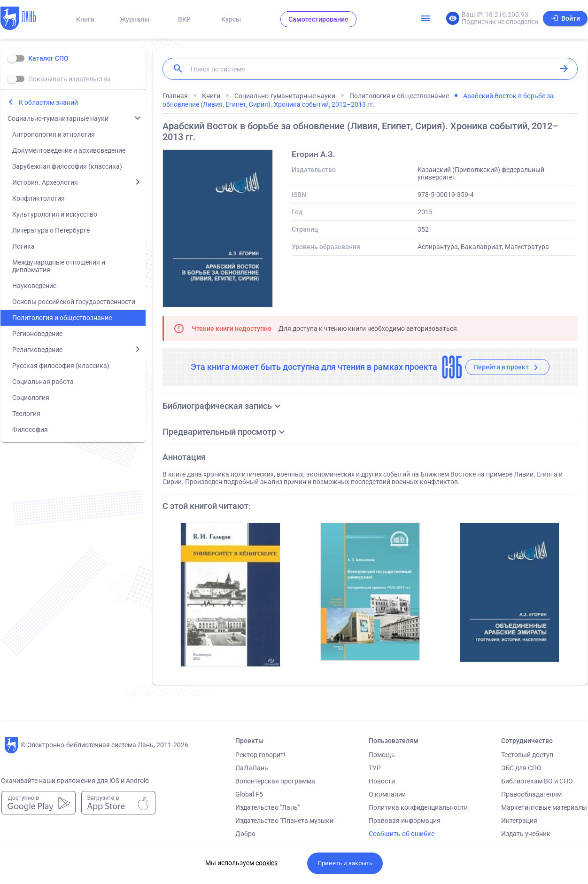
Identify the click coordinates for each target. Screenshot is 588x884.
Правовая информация (405, 821)
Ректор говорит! (260, 755)
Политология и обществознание (62, 318)
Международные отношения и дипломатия (59, 266)
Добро (245, 834)
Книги (85, 19)
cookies (267, 863)
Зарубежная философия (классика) (67, 166)
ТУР (375, 768)
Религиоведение (37, 350)
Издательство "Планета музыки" (285, 821)
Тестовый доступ (527, 755)
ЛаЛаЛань (252, 768)
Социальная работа (43, 382)
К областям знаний (48, 102)
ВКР (184, 19)
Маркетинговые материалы (544, 807)
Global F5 (249, 794)
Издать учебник (526, 834)
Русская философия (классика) (61, 366)
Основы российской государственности (74, 302)
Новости (382, 781)
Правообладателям (531, 794)
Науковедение (34, 286)
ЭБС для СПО (521, 768)
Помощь (382, 755)
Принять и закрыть (345, 863)
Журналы (135, 19)
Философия (30, 430)
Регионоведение (37, 334)
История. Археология (45, 182)
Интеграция (519, 821)
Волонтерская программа (275, 781)
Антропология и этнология (54, 134)
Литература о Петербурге (51, 230)
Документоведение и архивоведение (69, 150)
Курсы (231, 19)
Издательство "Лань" (267, 807)
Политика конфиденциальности (418, 807)
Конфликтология (39, 198)
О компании (387, 794)
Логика (23, 246)
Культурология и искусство (55, 214)
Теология (26, 414)
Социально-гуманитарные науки (58, 118)
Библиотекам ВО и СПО (537, 781)
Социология (31, 398)
